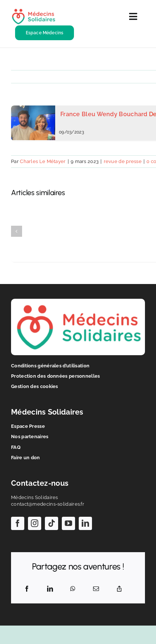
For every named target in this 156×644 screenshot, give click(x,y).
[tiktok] (52, 523)
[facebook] (18, 523)
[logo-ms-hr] (33, 11)
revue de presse (123, 161)
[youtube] (68, 523)
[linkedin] (85, 523)
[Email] (96, 589)
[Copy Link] (119, 589)
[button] (17, 231)
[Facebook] (27, 589)
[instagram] (35, 523)
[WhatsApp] (73, 589)
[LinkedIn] (50, 589)
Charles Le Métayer (43, 161)
